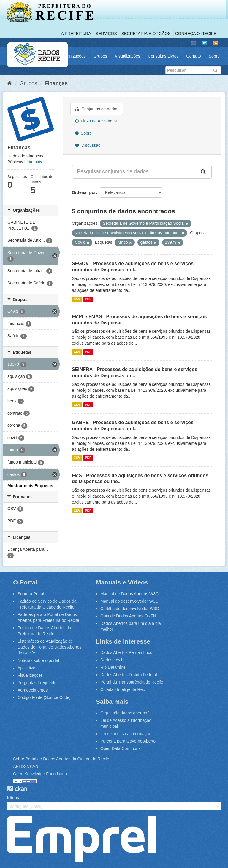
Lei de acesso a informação (126, 734)
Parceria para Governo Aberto (128, 741)
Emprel (81, 839)
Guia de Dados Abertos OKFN (128, 616)
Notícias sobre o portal (38, 660)
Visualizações (128, 56)
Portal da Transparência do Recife (132, 682)
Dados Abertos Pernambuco (126, 652)
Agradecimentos (33, 690)
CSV (77, 299)
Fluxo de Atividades (96, 121)
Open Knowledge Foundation (40, 774)
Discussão (88, 145)
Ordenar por (84, 192)
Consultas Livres (163, 56)
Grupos (100, 56)
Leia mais (33, 162)
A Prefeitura (76, 34)
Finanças (56, 83)
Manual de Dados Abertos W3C (129, 594)
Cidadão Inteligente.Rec (122, 689)
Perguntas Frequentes (38, 683)
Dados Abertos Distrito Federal (129, 675)
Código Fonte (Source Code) (44, 697)
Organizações (73, 56)
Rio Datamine (113, 667)
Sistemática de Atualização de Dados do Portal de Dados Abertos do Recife (50, 647)
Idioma (14, 798)
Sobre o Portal (31, 594)
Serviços (106, 34)
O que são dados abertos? (125, 713)
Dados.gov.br (113, 660)
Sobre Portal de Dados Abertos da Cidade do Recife (61, 759)
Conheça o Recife (196, 34)
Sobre (214, 56)
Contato (194, 56)
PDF (88, 299)
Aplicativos (27, 668)
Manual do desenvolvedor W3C (129, 601)
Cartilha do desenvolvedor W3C (130, 609)
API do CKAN (26, 766)
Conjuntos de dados (97, 109)
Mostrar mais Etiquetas (30, 486)
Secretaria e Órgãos (146, 34)
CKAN (17, 789)
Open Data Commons (120, 748)
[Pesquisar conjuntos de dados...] (134, 172)
